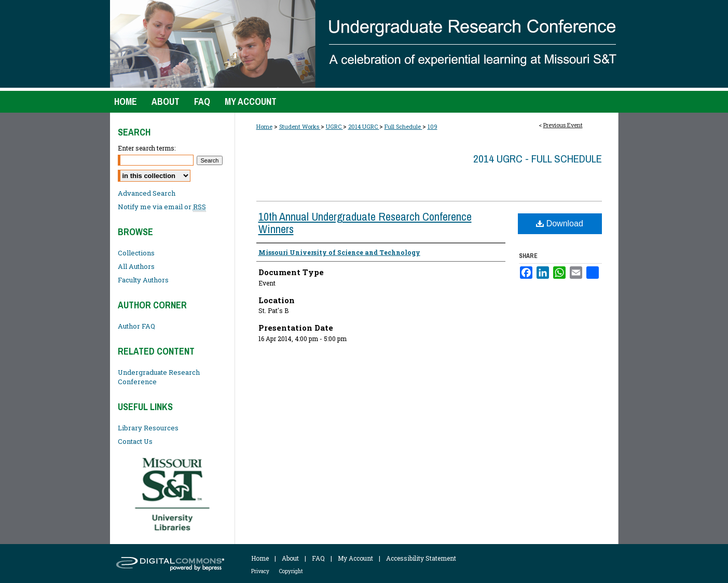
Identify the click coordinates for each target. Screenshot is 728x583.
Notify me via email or (162, 207)
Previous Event (563, 125)
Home (264, 126)
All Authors (136, 266)
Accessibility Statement (421, 558)
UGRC (334, 126)
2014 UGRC (364, 126)
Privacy (260, 571)
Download (560, 223)
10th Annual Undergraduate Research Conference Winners (365, 223)
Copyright (291, 571)
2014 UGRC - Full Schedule (538, 159)
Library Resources (148, 428)
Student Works (300, 126)
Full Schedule (403, 126)
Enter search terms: (147, 148)
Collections (136, 253)
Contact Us (135, 441)
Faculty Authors (143, 280)
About (290, 558)
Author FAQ (136, 326)
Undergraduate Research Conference (159, 377)
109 (432, 126)
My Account (355, 558)
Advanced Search (147, 193)
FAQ (318, 558)
